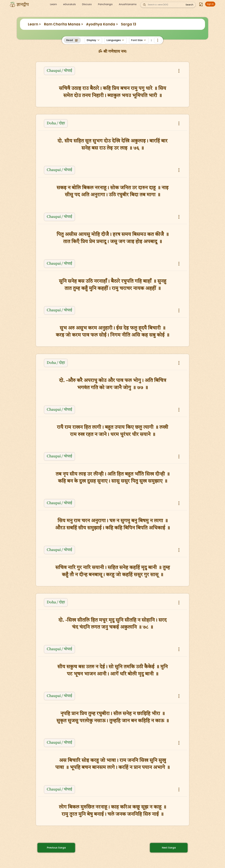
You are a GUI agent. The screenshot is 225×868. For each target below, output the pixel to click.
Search (189, 5)
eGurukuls (69, 4)
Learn (53, 4)
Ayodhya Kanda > (102, 24)
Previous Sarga (56, 848)
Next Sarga (169, 848)
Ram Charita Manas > (63, 24)
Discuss (87, 4)
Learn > (34, 24)
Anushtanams (128, 4)
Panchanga (105, 4)
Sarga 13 (129, 24)
